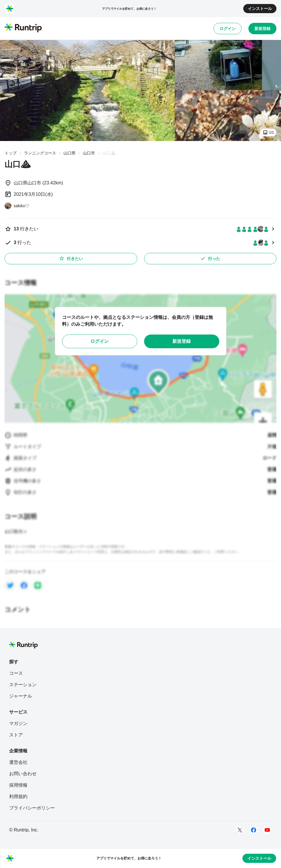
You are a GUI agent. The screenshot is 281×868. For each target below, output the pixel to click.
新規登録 (262, 29)
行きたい (71, 258)
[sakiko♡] (17, 206)
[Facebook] (254, 830)
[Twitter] (240, 830)
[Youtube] (267, 830)
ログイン (228, 29)
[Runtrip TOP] (23, 28)
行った (210, 258)
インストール (260, 9)
